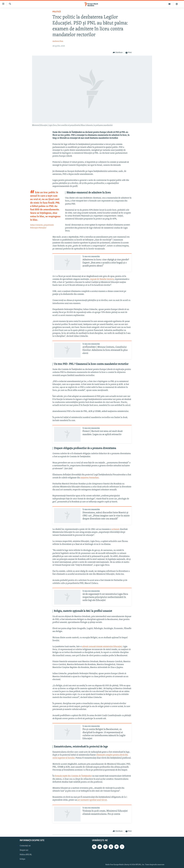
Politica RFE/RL (26, 855)
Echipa (22, 859)
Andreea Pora (58, 41)
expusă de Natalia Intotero (102, 279)
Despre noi (24, 850)
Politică (57, 12)
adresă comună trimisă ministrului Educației (102, 647)
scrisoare (115, 529)
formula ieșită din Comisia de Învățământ (73, 776)
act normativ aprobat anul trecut (92, 800)
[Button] (118, 53)
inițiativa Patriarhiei (90, 478)
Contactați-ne (25, 846)
